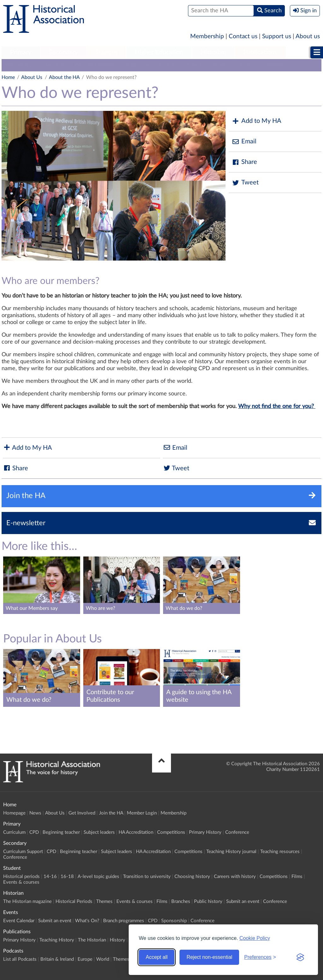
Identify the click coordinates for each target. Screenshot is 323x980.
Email (244, 142)
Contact (168, 65)
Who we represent (95, 65)
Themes (104, 902)
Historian (213, 52)
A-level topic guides (98, 877)
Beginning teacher (61, 832)
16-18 (67, 877)
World (103, 959)
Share (244, 162)
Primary (21, 52)
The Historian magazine (27, 902)
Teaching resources (280, 852)
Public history (208, 902)
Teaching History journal (231, 852)
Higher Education (159, 52)
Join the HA (111, 813)
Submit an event (243, 902)
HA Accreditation (136, 832)
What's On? (87, 921)
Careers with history (235, 877)
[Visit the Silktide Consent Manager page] (300, 957)
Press (219, 65)
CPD (34, 832)
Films (297, 877)
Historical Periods (74, 902)
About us (308, 36)
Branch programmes (124, 921)
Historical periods (21, 877)
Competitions (171, 832)
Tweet (245, 183)
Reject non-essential (209, 957)
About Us (32, 77)
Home (8, 77)
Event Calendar (19, 921)
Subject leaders (99, 832)
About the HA (64, 77)
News (35, 813)
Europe (85, 959)
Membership (207, 36)
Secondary (63, 52)
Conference (274, 65)
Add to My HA (257, 121)
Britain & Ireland (57, 959)
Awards (195, 65)
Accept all (157, 957)
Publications (260, 52)
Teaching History (57, 940)
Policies (243, 65)
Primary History (205, 832)
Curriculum (14, 832)
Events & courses (21, 882)
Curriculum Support (23, 852)
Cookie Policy (255, 938)
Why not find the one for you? (277, 406)
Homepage (14, 813)
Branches (181, 902)
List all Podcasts (20, 959)
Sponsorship (174, 921)
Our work (54, 65)
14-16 (50, 877)
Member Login (142, 813)
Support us (277, 36)
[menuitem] (21, 53)
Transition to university (147, 877)
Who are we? (19, 65)
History (117, 940)
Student (106, 52)
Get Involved (82, 813)
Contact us (243, 36)
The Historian (92, 940)
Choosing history (192, 877)
